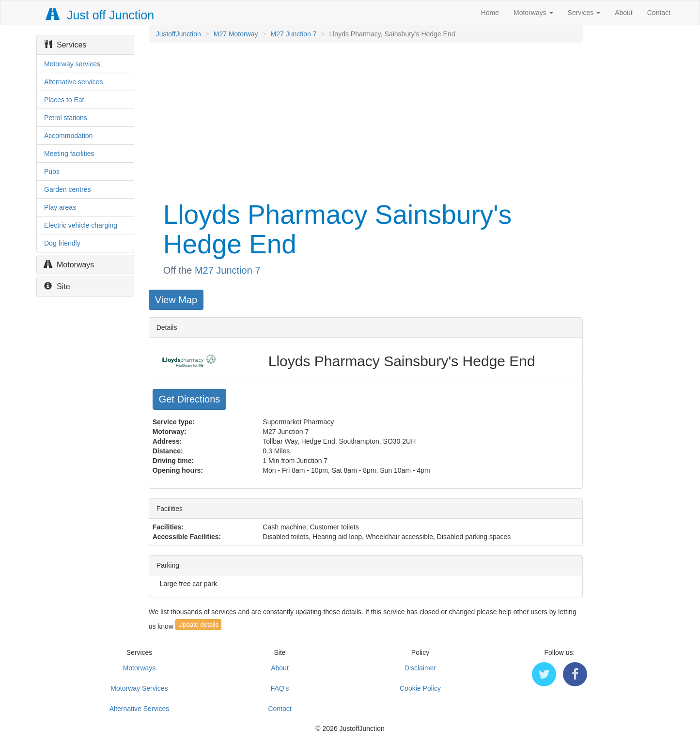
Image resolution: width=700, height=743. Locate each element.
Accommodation (68, 136)
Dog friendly (62, 243)
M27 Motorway (236, 34)
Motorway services (72, 64)
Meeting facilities (69, 154)
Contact (659, 13)
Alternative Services (140, 709)
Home (490, 13)
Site (57, 286)
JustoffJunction (179, 34)
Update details (198, 625)
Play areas (60, 207)
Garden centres (68, 189)
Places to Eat (64, 100)
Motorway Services (139, 688)
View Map (176, 300)
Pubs (52, 171)
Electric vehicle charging (81, 225)
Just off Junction (100, 15)
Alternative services (73, 82)
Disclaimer (420, 668)
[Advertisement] (365, 120)
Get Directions (190, 399)
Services (584, 13)
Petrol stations (66, 118)
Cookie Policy (420, 688)
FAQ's (280, 688)
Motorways (533, 13)
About (624, 13)
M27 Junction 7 (294, 34)
